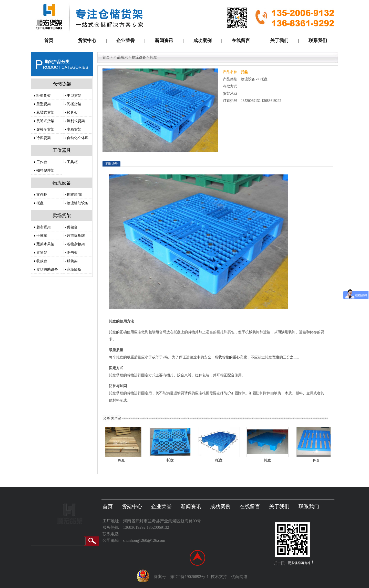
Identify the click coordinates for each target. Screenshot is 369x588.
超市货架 (44, 227)
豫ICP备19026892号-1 (189, 577)
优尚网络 (239, 577)
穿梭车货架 (45, 129)
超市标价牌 (76, 236)
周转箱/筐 (75, 195)
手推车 (42, 236)
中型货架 (74, 96)
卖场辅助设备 (47, 269)
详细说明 (111, 164)
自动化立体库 (78, 138)
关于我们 (279, 506)
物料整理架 (45, 170)
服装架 (72, 261)
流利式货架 (76, 121)
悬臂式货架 (45, 112)
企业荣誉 (161, 506)
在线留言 (250, 506)
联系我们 (309, 506)
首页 (106, 57)
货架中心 (132, 506)
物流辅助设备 (78, 203)
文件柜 (42, 195)
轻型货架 (44, 96)
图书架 (72, 253)
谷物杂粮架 (76, 244)
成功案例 (220, 506)
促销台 (72, 227)
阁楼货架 (74, 104)
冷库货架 (44, 138)
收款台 (42, 261)
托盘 (40, 203)
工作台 (42, 162)
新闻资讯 (191, 506)
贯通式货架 (45, 121)
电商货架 (74, 129)
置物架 (42, 253)
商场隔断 (74, 269)
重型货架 (44, 104)
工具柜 (72, 162)
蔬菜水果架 (45, 244)
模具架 (72, 112)
